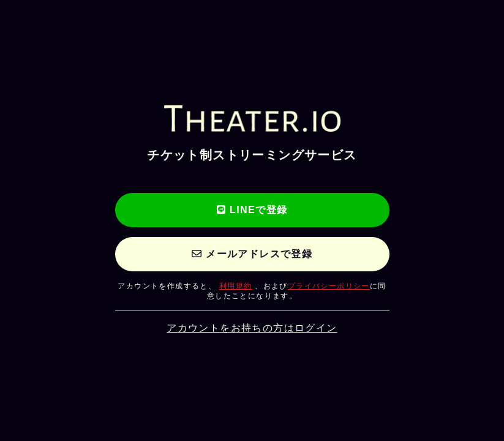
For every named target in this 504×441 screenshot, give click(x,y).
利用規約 (236, 286)
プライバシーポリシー (329, 286)
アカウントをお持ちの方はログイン (252, 328)
